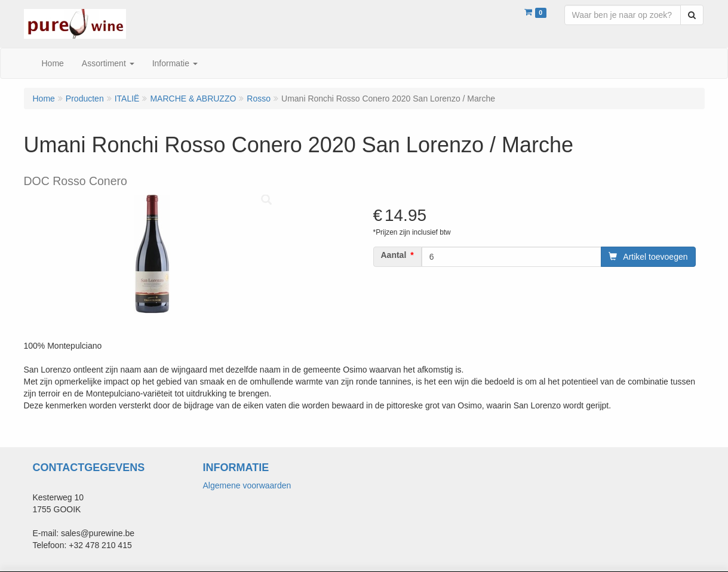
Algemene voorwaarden (247, 485)
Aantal (394, 255)
